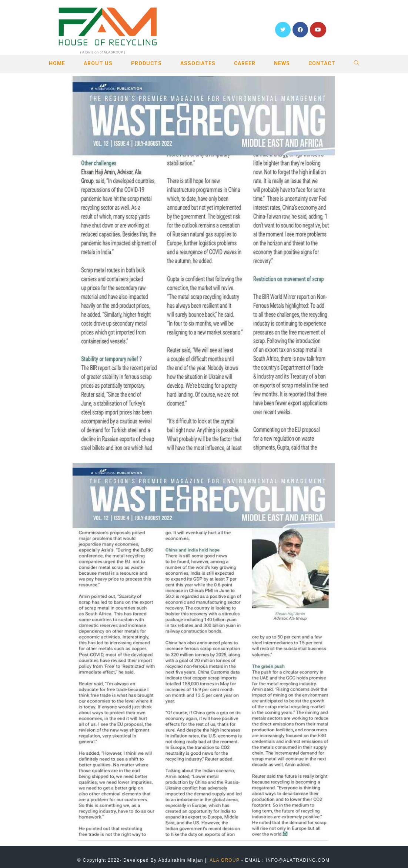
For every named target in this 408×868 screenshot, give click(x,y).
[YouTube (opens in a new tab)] (318, 30)
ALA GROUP (225, 860)
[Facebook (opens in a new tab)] (300, 30)
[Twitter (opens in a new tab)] (283, 30)
